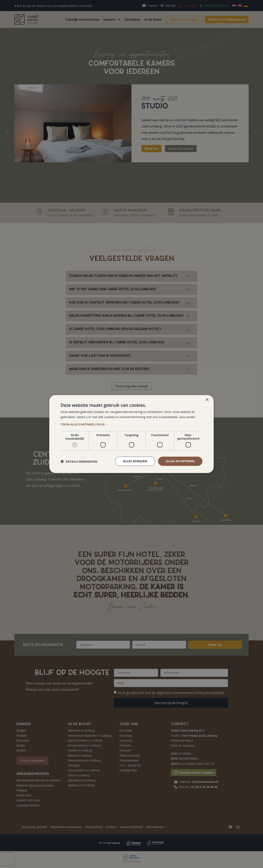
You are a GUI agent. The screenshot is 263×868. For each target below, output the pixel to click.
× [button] (207, 400)
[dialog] (131, 434)
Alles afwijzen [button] (135, 461)
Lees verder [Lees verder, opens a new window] (187, 417)
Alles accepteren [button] (180, 461)
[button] (131, 424)
